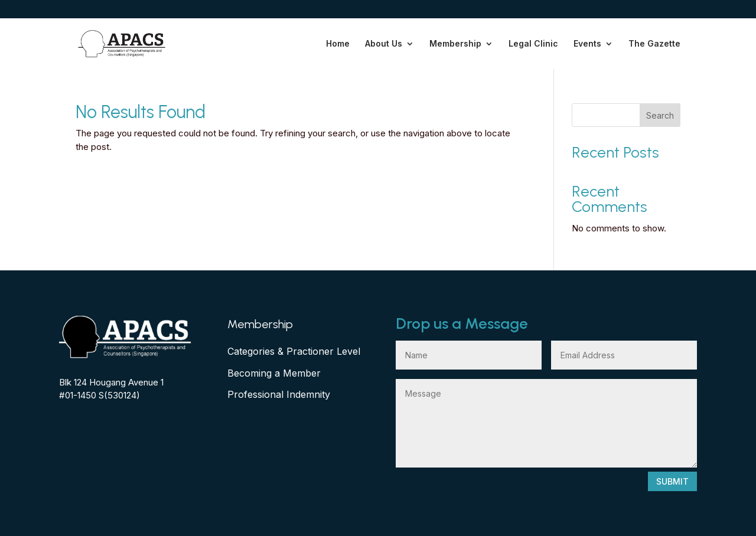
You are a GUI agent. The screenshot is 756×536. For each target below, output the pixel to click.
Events (587, 44)
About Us (384, 44)
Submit (672, 481)
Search (660, 115)
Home (338, 44)
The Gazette (654, 44)
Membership (455, 44)
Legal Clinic (533, 44)
